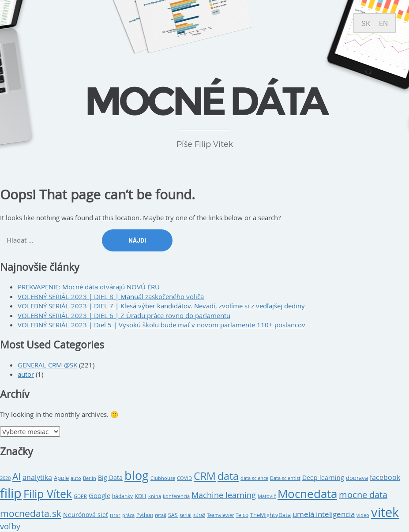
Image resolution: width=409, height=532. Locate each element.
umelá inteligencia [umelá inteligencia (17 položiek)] (324, 514)
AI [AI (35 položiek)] (17, 476)
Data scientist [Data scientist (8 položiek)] (285, 478)
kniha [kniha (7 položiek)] (155, 496)
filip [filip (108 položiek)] (11, 493)
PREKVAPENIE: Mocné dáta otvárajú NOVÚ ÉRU (89, 287)
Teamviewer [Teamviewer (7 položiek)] (220, 515)
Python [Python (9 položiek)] (145, 515)
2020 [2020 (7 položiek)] (5, 478)
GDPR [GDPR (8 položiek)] (80, 496)
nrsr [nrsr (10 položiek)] (115, 515)
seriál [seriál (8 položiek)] (186, 515)
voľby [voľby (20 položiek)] (10, 526)
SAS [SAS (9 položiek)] (173, 515)
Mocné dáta (205, 101)
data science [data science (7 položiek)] (254, 478)
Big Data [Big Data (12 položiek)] (110, 478)
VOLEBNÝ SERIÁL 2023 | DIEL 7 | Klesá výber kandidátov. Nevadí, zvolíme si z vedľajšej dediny (161, 306)
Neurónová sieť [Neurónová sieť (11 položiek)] (86, 515)
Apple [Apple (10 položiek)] (61, 478)
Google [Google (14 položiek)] (99, 495)
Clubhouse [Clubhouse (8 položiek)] (163, 478)
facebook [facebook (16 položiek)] (385, 477)
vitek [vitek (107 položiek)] (385, 512)
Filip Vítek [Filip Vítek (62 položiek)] (48, 494)
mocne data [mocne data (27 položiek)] (363, 495)
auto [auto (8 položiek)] (76, 478)
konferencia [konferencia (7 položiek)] (176, 496)
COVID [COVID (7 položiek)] (184, 478)
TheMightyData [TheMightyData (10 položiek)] (270, 515)
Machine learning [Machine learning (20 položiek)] (224, 495)
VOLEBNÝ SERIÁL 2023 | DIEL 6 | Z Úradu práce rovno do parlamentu (124, 315)
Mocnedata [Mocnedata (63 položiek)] (307, 494)
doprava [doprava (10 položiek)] (357, 478)
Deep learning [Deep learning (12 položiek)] (323, 478)
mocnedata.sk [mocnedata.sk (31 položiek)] (31, 513)
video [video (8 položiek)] (363, 515)
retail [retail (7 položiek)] (161, 515)
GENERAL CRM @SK (47, 365)
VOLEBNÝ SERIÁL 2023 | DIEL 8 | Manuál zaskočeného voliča (111, 296)
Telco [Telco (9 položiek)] (242, 515)
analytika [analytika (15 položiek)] (37, 478)
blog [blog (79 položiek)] (137, 476)
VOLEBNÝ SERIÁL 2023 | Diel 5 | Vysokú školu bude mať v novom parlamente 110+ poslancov (161, 325)
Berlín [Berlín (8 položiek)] (90, 478)
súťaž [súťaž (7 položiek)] (199, 515)
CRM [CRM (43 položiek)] (205, 476)
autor (26, 374)
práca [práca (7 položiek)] (128, 515)
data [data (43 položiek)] (228, 476)
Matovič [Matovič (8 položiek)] (267, 496)
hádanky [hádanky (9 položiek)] (122, 496)
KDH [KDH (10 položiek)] (141, 496)
